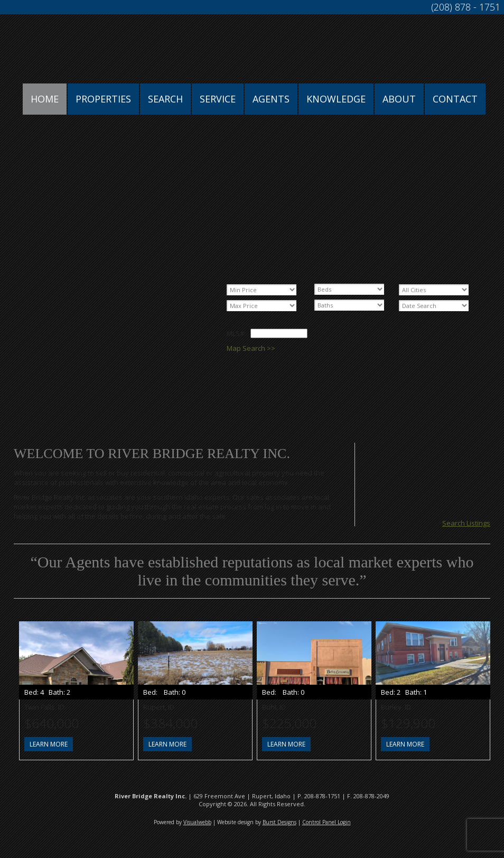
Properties (103, 99)
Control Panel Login (326, 822)
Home (45, 99)
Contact (455, 99)
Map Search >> (251, 348)
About (399, 99)
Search (165, 99)
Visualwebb (197, 822)
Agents (271, 99)
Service (218, 99)
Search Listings (466, 523)
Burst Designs (279, 822)
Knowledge (336, 99)
